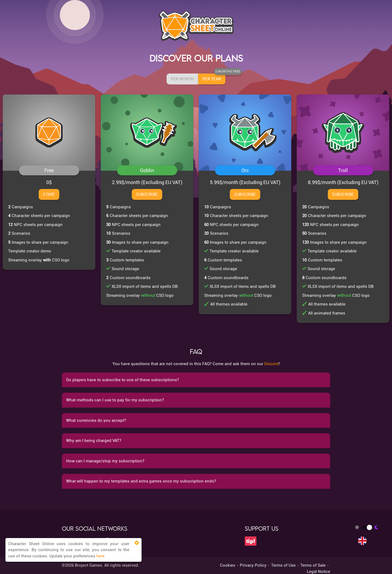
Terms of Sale (313, 565)
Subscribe (147, 194)
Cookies (228, 565)
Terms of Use (283, 565)
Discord (272, 364)
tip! (251, 541)
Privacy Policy (253, 565)
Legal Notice (318, 572)
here (100, 556)
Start (49, 194)
